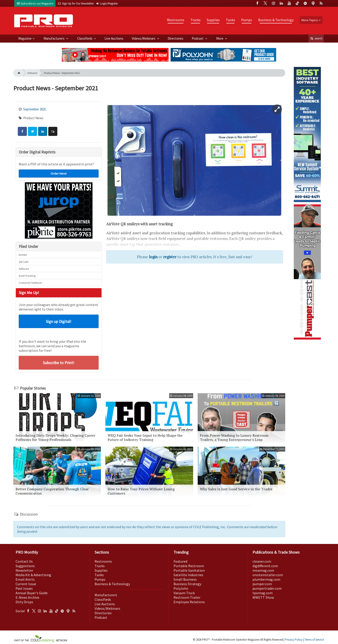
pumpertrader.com (267, 588)
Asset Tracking (27, 276)
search (316, 38)
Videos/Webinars (144, 38)
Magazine (25, 38)
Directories (176, 38)
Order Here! (59, 174)
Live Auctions (114, 38)
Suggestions (25, 566)
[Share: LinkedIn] (43, 131)
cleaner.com (262, 561)
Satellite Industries (188, 575)
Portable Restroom (189, 566)
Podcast (198, 38)
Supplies (213, 20)
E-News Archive (27, 597)
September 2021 (35, 109)
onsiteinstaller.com (268, 575)
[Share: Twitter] (32, 131)
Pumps (247, 20)
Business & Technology (276, 20)
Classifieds (85, 38)
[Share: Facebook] (22, 131)
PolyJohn (181, 588)
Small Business (185, 579)
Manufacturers (54, 38)
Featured (180, 561)
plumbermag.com (266, 579)
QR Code (24, 262)
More (220, 38)
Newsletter (24, 570)
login (153, 257)
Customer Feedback (30, 283)
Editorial (32, 73)
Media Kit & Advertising (33, 575)
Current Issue (26, 584)
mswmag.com (263, 570)
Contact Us (24, 561)
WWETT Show (263, 597)
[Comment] (53, 131)
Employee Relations (189, 602)
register (170, 257)
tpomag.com (263, 593)
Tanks (230, 20)
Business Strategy (187, 584)
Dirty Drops (24, 602)
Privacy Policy (294, 640)
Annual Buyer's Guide (32, 593)
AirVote (23, 255)
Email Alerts (25, 579)
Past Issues (24, 588)
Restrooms (176, 20)
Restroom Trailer (187, 597)
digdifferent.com (265, 566)
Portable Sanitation (189, 570)
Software (24, 269)
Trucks (196, 20)
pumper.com (262, 584)
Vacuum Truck (184, 593)
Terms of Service (314, 640)
